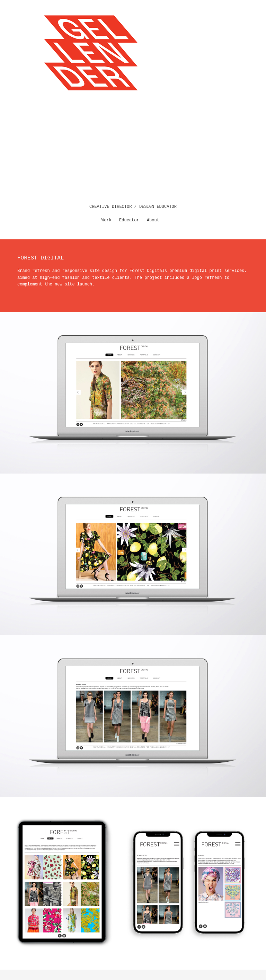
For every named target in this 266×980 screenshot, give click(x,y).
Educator (129, 220)
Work (107, 220)
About (153, 220)
